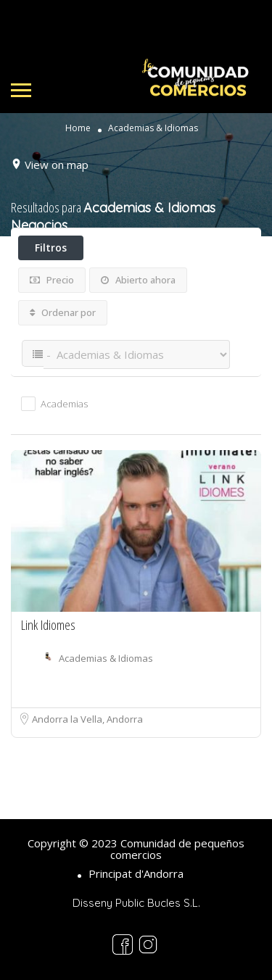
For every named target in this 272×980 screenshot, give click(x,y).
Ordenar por (63, 312)
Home (78, 128)
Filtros (51, 248)
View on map (57, 165)
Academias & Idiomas (106, 658)
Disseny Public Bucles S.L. (136, 903)
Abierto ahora (138, 280)
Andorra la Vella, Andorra (87, 719)
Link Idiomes (48, 625)
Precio (52, 280)
